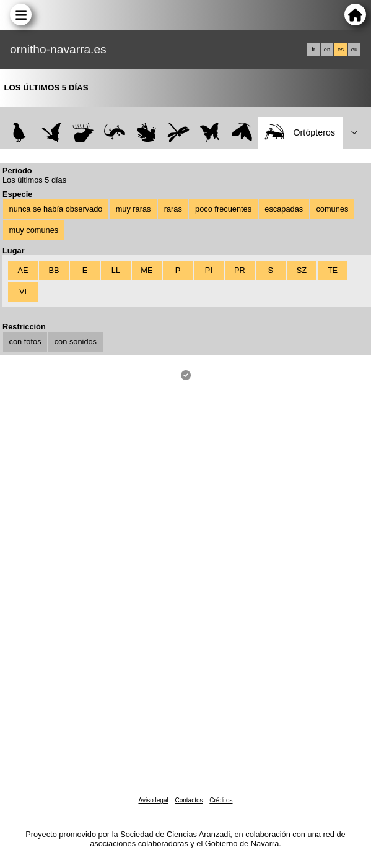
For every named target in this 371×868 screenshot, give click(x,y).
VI (23, 291)
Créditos (221, 800)
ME (146, 270)
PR (240, 270)
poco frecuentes (223, 209)
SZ (302, 270)
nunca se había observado (56, 209)
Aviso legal (153, 800)
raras (173, 209)
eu (354, 50)
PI (209, 270)
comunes (332, 209)
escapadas (284, 209)
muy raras (133, 209)
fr (313, 50)
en (327, 50)
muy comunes (34, 230)
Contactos (189, 800)
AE (23, 270)
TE (333, 270)
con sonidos (76, 341)
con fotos (25, 341)
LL (116, 270)
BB (54, 270)
